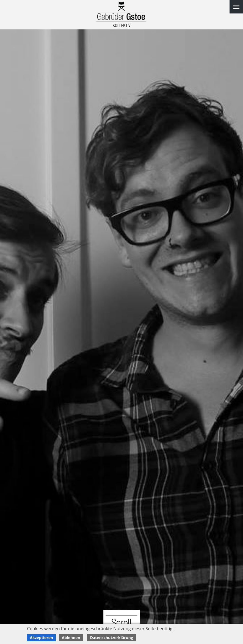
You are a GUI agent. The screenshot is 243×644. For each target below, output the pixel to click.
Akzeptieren (41, 638)
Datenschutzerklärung (111, 638)
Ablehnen (71, 638)
